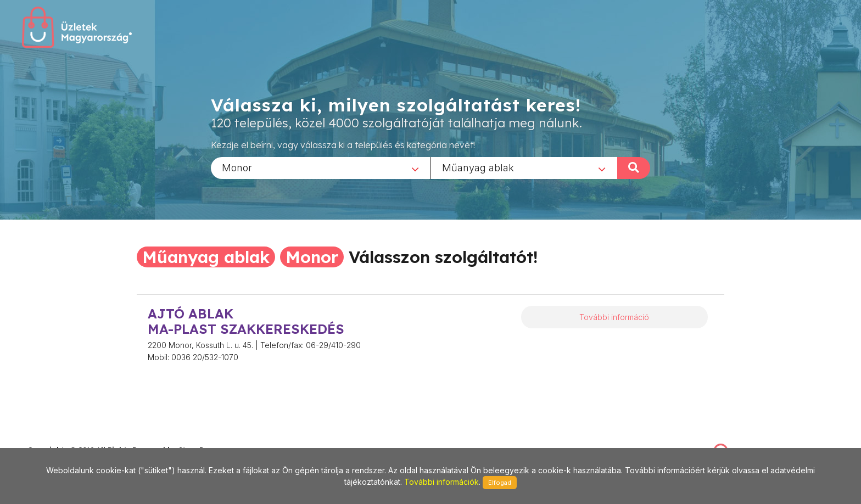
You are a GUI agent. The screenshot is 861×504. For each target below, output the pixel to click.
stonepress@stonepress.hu (72, 438)
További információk (441, 482)
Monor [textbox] (237, 167)
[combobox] (321, 167)
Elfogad (500, 483)
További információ (614, 317)
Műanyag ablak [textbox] (478, 167)
